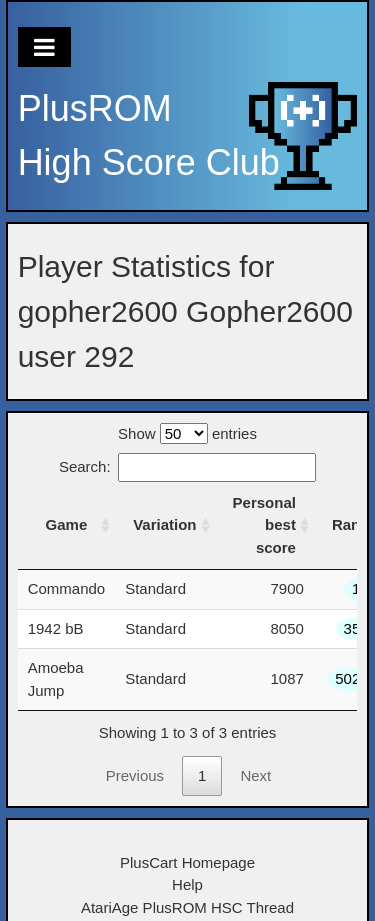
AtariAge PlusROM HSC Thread (187, 907)
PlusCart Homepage (187, 862)
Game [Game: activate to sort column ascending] (67, 524)
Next (255, 775)
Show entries (187, 433)
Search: (187, 466)
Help (187, 884)
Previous (135, 775)
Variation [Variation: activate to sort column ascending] (164, 524)
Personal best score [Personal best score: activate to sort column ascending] (264, 525)
